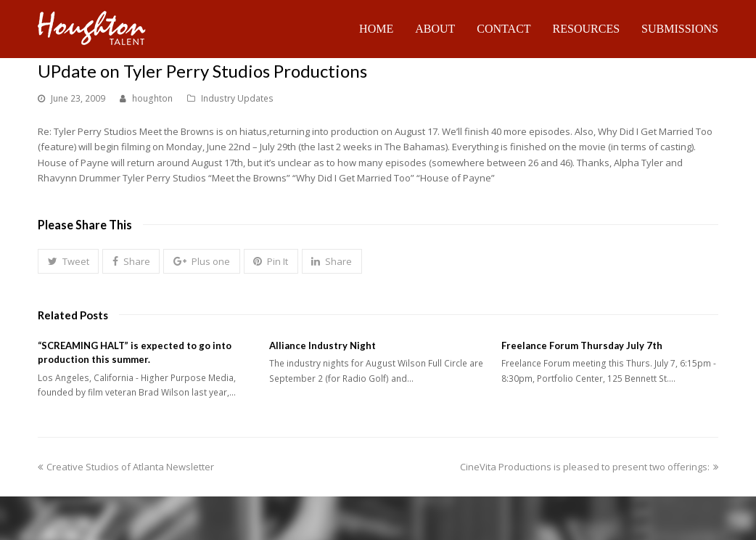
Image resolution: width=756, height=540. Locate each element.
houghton (152, 98)
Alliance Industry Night (322, 345)
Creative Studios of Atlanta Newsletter (126, 467)
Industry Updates (237, 98)
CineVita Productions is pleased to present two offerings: (589, 467)
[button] (68, 261)
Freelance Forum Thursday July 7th (582, 345)
